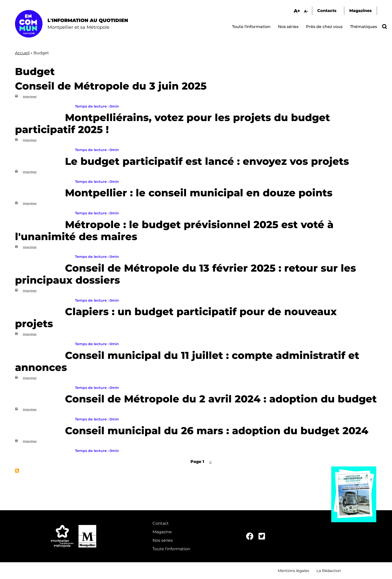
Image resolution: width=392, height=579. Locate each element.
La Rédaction (329, 571)
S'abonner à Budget (17, 471)
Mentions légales (293, 571)
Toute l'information (251, 27)
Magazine (162, 532)
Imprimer (30, 97)
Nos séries (288, 27)
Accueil (22, 53)
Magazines (360, 11)
